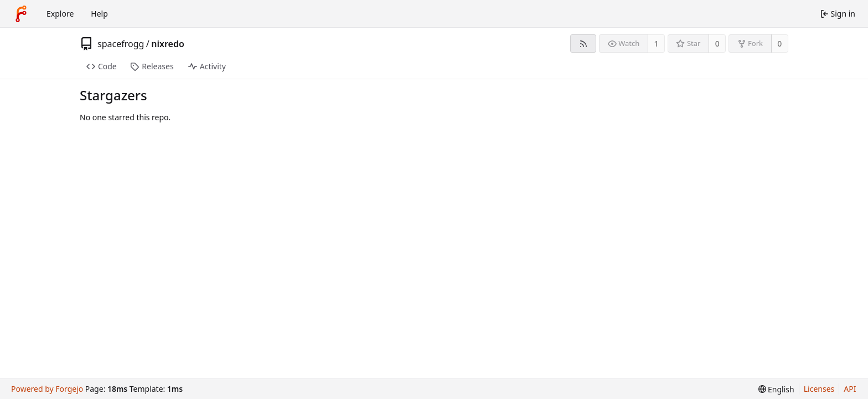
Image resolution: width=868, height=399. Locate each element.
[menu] (776, 389)
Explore (60, 14)
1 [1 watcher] (657, 44)
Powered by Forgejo (47, 389)
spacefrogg (121, 44)
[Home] (21, 14)
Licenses (819, 389)
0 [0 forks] (779, 44)
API (850, 389)
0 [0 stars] (717, 44)
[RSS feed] (583, 44)
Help (99, 14)
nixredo (168, 44)
